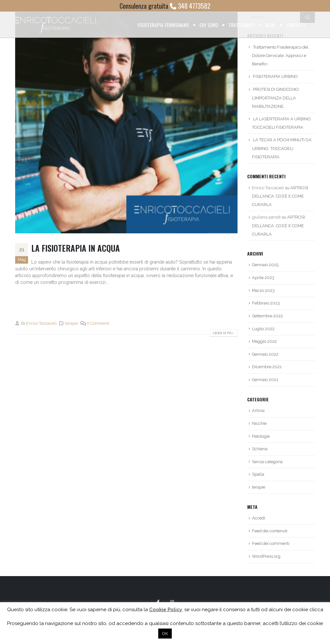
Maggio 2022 (264, 341)
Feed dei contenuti (270, 531)
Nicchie (259, 423)
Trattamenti (242, 25)
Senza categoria (267, 462)
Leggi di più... (224, 333)
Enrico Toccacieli (41, 323)
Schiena (260, 449)
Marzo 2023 (263, 290)
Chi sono (209, 25)
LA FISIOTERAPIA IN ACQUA (76, 248)
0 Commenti (98, 323)
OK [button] (165, 634)
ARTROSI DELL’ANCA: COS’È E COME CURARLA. (280, 196)
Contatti (296, 25)
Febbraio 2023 (266, 303)
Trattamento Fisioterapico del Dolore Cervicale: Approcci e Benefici (280, 56)
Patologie (261, 436)
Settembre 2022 (267, 316)
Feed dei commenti (271, 543)
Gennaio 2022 (265, 354)
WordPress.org (266, 556)
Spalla (258, 474)
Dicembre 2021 (267, 367)
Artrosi (258, 411)
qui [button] (165, 616)
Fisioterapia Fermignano (163, 25)
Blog (271, 25)
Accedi (259, 518)
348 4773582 (190, 6)
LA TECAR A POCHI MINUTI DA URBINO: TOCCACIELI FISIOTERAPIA (282, 148)
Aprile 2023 (263, 278)
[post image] (126, 122)
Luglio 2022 (263, 329)
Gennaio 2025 (265, 265)
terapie (72, 323)
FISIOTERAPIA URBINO (275, 76)
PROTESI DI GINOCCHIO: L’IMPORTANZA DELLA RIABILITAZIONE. (276, 98)
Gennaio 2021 (265, 380)
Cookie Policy (166, 610)
